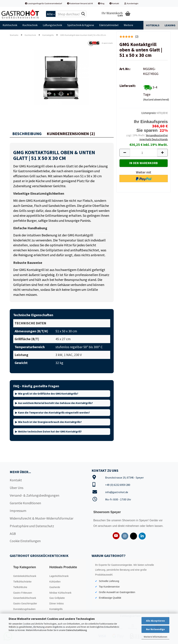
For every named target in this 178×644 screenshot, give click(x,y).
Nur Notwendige (155, 629)
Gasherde (55, 587)
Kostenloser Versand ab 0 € (80, 3)
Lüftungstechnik (52, 25)
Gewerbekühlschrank (25, 598)
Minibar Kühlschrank (60, 593)
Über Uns (17, 488)
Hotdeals (153, 25)
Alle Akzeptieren (155, 621)
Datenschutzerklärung (76, 630)
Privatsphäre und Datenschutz (32, 526)
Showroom (129, 520)
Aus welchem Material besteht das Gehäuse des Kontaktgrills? (55, 403)
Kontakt (114, 3)
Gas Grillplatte (57, 598)
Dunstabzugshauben (24, 609)
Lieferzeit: (128, 86)
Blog (101, 3)
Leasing (170, 25)
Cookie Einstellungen (25, 541)
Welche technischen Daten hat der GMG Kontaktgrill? (50, 432)
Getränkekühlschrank (25, 576)
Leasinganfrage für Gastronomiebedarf (43, 3)
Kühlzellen (55, 582)
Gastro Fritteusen (23, 593)
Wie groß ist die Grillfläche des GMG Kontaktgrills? (48, 394)
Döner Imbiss (56, 604)
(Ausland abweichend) (156, 99)
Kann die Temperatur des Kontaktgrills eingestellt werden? (54, 413)
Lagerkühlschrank (59, 576)
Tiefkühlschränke (22, 582)
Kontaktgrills (56, 609)
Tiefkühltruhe (20, 587)
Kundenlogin (131, 3)
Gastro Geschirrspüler (25, 604)
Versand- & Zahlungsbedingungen (35, 495)
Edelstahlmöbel (109, 25)
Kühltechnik (10, 25)
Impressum (18, 511)
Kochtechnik (30, 25)
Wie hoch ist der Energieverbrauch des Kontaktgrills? (50, 422)
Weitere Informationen (155, 637)
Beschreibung (27, 134)
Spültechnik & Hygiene (81, 25)
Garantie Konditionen (25, 503)
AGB (13, 534)
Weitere (128, 25)
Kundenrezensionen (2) (71, 134)
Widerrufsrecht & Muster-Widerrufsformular (42, 518)
